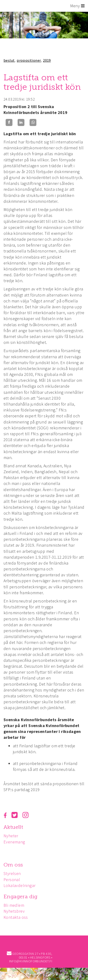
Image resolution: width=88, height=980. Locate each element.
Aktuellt (13, 827)
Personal (12, 880)
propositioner (29, 60)
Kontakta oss (16, 917)
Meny (77, 6)
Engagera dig (21, 897)
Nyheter (11, 836)
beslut (9, 60)
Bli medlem (14, 905)
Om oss (13, 865)
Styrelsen (12, 873)
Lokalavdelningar (19, 885)
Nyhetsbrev (14, 911)
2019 (47, 60)
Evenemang (14, 842)
